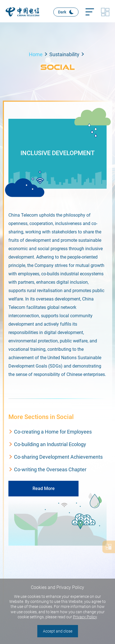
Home (36, 54)
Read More (44, 488)
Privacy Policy (85, 617)
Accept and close (58, 631)
